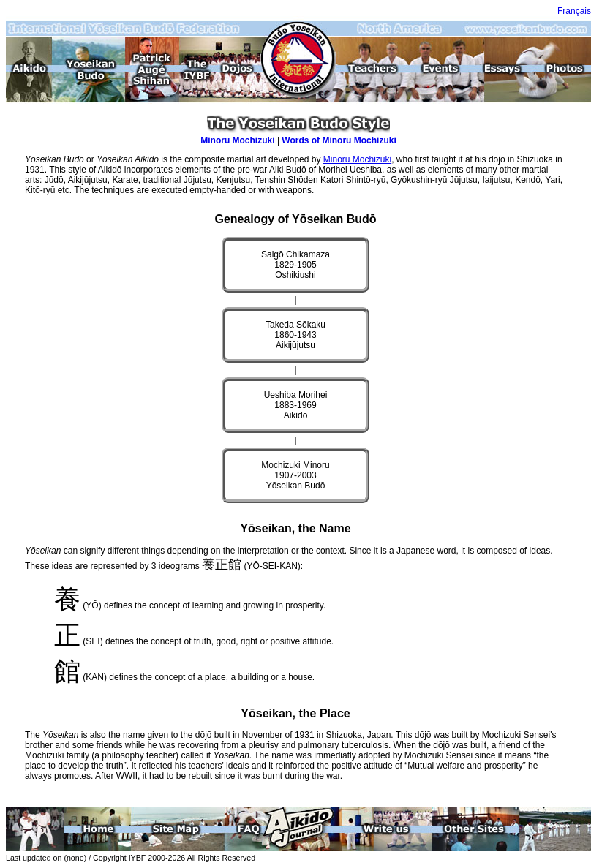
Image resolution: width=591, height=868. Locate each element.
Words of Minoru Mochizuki (339, 140)
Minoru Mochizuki (237, 140)
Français (574, 11)
